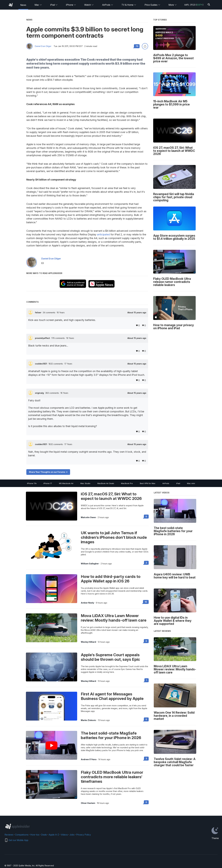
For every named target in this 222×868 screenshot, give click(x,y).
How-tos (35, 835)
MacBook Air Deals (106, 483)
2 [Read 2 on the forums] (146, 563)
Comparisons (22, 835)
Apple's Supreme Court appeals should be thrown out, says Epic (110, 657)
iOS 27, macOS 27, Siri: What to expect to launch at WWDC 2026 (111, 496)
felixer (38, 312)
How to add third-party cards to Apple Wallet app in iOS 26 (111, 579)
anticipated (103, 234)
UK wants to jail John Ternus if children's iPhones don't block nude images (114, 537)
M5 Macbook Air (66, 483)
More (173, 5)
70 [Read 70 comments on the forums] (137, 46)
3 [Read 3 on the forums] (146, 759)
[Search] (209, 5)
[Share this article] (145, 46)
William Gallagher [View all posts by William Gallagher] (90, 564)
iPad (54, 5)
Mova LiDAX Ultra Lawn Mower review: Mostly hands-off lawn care (114, 618)
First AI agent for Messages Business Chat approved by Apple (112, 696)
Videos (64, 835)
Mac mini (191, 483)
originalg (40, 393)
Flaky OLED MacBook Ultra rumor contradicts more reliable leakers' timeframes (112, 777)
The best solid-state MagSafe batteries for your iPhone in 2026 (111, 735)
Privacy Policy (84, 835)
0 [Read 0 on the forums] (146, 516)
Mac (38, 5)
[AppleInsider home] (11, 5)
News (23, 5)
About (137, 313)
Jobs (72, 835)
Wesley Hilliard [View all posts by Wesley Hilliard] (88, 642)
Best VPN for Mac (148, 483)
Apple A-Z (54, 835)
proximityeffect (43, 338)
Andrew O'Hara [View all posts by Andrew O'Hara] (89, 759)
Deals (44, 835)
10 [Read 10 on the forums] (146, 602)
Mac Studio (85, 483)
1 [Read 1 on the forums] (147, 680)
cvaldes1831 (41, 364)
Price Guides (152, 5)
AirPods (108, 5)
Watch (89, 5)
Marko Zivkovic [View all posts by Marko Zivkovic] (88, 720)
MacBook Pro (127, 483)
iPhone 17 (48, 483)
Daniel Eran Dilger (43, 46)
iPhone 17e (32, 483)
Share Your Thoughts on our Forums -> (48, 472)
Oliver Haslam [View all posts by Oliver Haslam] (88, 803)
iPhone (71, 5)
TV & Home (129, 5)
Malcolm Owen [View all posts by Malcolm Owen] (88, 517)
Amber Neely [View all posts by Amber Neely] (87, 603)
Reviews (9, 835)
